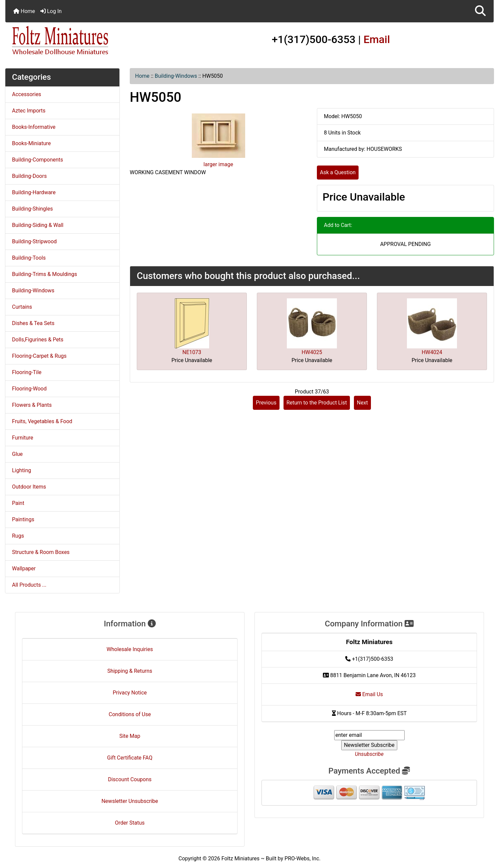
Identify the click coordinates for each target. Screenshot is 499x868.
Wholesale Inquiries (130, 649)
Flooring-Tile (27, 372)
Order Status (130, 823)
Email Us (369, 694)
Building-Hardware (34, 192)
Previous (266, 403)
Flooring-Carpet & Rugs (39, 356)
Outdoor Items (29, 487)
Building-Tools (29, 258)
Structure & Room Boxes (41, 552)
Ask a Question (338, 172)
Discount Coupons (130, 779)
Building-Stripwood (34, 241)
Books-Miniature (31, 143)
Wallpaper (24, 568)
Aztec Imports (29, 111)
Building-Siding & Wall (38, 225)
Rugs (18, 536)
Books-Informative (34, 127)
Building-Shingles (32, 209)
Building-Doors (29, 176)
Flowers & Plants (32, 405)
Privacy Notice (130, 693)
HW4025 (312, 352)
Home (24, 11)
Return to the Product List (317, 403)
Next (362, 403)
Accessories (27, 94)
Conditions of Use (130, 714)
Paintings (23, 519)
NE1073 (192, 352)
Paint (18, 503)
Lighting (22, 470)
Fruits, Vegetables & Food (42, 421)
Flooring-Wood (29, 389)
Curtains (22, 307)
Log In (51, 11)
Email (377, 39)
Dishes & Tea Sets (33, 323)
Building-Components (38, 160)
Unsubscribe (369, 754)
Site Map (130, 736)
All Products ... (29, 585)
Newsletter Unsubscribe (130, 801)
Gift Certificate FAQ (130, 758)
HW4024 (432, 352)
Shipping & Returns (130, 671)
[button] (480, 11)
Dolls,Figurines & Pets (38, 340)
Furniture (23, 438)
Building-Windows (176, 76)
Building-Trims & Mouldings (45, 274)
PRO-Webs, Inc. (303, 858)
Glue (17, 454)
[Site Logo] (87, 41)
